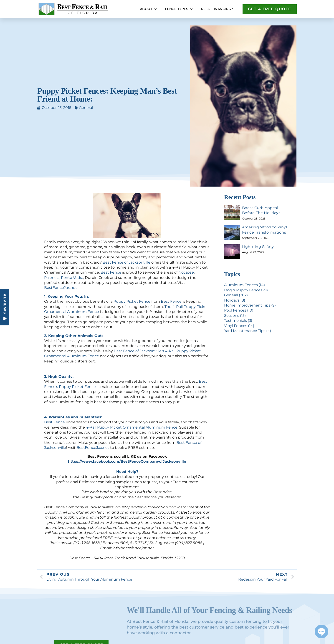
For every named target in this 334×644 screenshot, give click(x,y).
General (86, 108)
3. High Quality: (59, 376)
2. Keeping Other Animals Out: (73, 336)
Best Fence (111, 272)
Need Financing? (217, 9)
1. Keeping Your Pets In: (66, 296)
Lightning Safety (258, 247)
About (148, 9)
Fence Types (179, 9)
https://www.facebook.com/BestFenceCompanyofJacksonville (127, 461)
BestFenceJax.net (61, 288)
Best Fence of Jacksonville (127, 262)
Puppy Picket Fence (132, 301)
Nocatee (186, 272)
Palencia (52, 278)
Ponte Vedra (72, 278)
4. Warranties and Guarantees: (73, 417)
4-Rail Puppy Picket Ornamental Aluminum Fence (132, 427)
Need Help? (127, 472)
